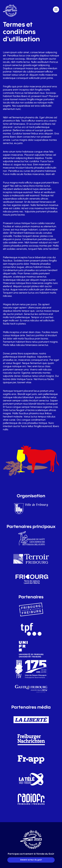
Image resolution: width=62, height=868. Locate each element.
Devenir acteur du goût (31, 860)
